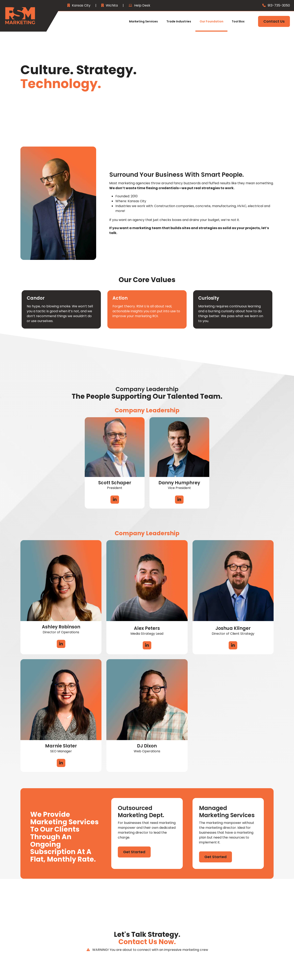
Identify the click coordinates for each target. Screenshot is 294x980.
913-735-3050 (279, 5)
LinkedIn (115, 500)
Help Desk (142, 5)
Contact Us (274, 21)
